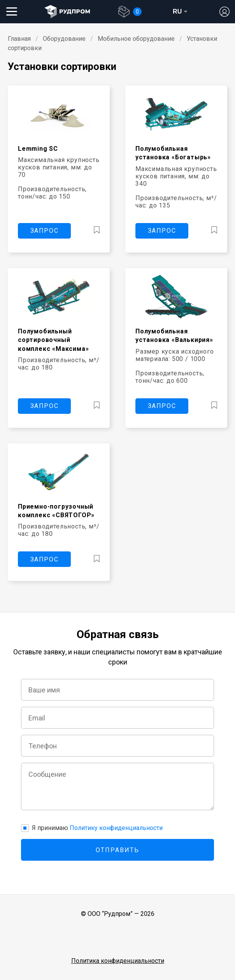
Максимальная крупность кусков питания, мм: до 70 (59, 167)
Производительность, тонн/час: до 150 (52, 193)
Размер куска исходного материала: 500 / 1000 (175, 355)
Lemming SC (38, 149)
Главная (19, 39)
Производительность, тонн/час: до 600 (170, 377)
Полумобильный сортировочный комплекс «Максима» (53, 340)
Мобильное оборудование (136, 39)
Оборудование (64, 39)
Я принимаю (97, 828)
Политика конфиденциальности (118, 961)
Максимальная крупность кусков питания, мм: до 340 (176, 176)
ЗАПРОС (45, 231)
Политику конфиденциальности (116, 828)
